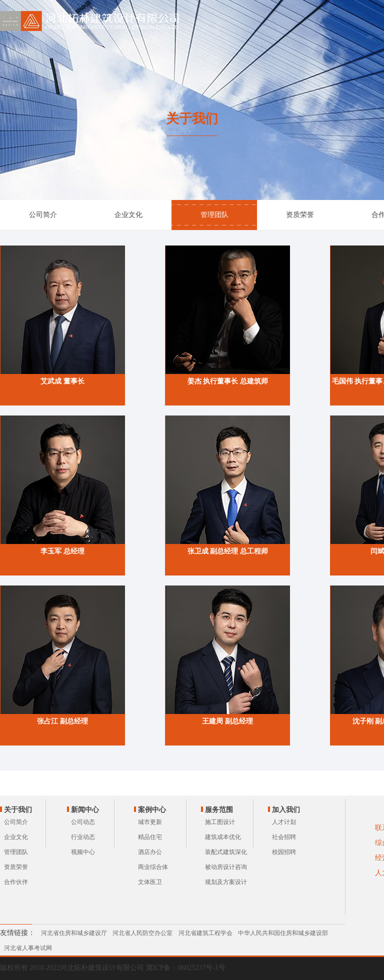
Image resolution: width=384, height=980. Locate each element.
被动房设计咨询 (226, 867)
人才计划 (284, 822)
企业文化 (128, 215)
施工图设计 (220, 822)
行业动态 (83, 837)
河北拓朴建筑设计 (91, 21)
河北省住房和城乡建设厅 (74, 933)
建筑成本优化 (223, 837)
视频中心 (83, 852)
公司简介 (43, 215)
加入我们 (286, 810)
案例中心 (152, 810)
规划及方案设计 (226, 882)
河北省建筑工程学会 (205, 933)
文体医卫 (150, 882)
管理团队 (214, 215)
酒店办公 (150, 852)
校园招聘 (284, 852)
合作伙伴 (16, 882)
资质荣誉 (300, 215)
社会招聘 (284, 837)
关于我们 (18, 810)
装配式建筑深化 (226, 852)
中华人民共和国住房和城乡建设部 (283, 933)
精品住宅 (150, 837)
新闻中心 (85, 810)
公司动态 (83, 822)
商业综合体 (153, 867)
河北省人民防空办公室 (142, 933)
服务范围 (219, 810)
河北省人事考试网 (28, 948)
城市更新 (150, 822)
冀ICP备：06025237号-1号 (186, 968)
